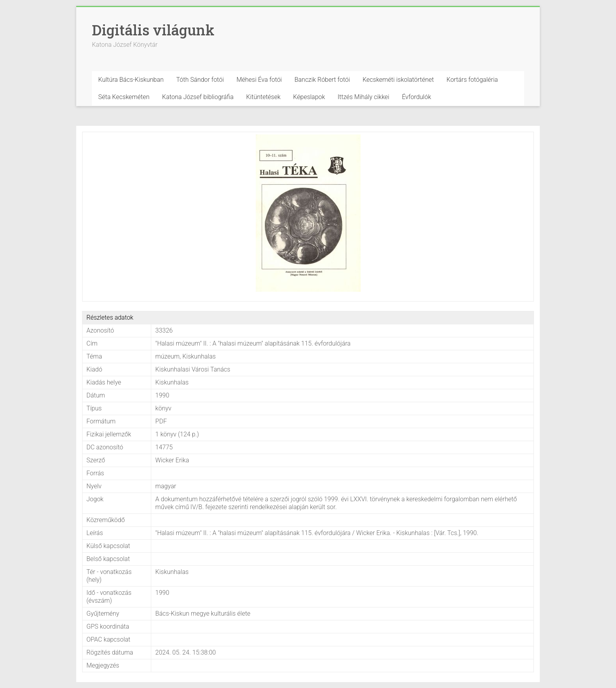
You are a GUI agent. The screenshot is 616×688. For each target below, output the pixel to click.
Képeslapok (309, 97)
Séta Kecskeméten (124, 97)
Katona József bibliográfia (198, 97)
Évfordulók (416, 97)
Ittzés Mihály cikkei (363, 97)
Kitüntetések (264, 97)
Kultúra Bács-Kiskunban (131, 80)
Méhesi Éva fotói (259, 80)
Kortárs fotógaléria (472, 80)
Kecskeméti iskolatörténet (398, 80)
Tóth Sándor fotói (200, 80)
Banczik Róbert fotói (322, 80)
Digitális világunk (153, 30)
